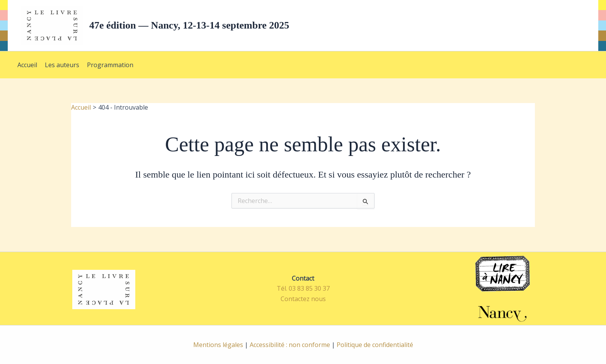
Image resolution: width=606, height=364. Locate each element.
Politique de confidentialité (375, 345)
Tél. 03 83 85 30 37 (303, 288)
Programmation (110, 65)
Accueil (27, 65)
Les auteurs (62, 65)
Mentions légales (218, 345)
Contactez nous (303, 299)
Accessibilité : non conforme (290, 345)
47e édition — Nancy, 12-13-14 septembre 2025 (189, 25)
